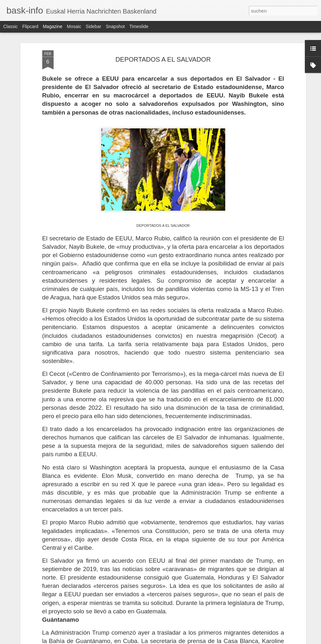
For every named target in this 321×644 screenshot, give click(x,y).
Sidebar (94, 26)
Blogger (184, 640)
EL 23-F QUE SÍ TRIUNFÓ (130, 588)
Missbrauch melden (207, 640)
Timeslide (139, 26)
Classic (10, 26)
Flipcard (30, 26)
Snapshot (115, 26)
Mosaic (74, 26)
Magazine (53, 26)
